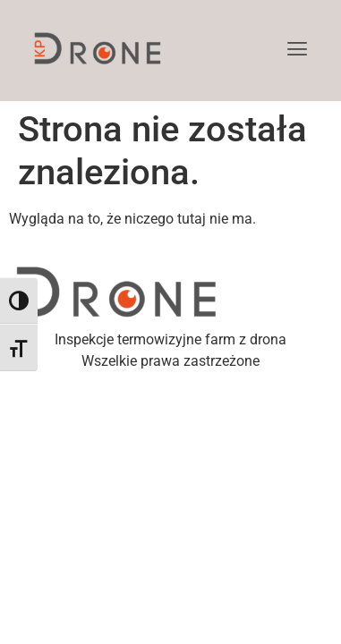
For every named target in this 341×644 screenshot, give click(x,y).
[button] (298, 51)
